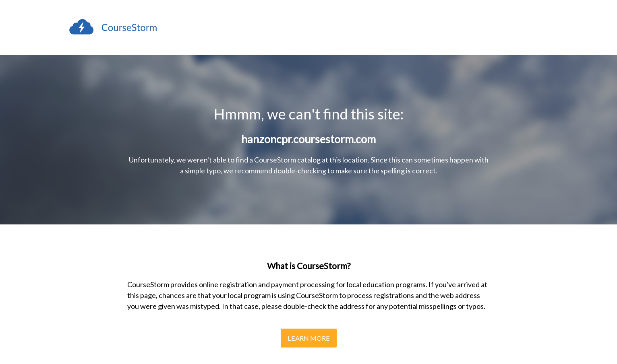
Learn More (309, 338)
